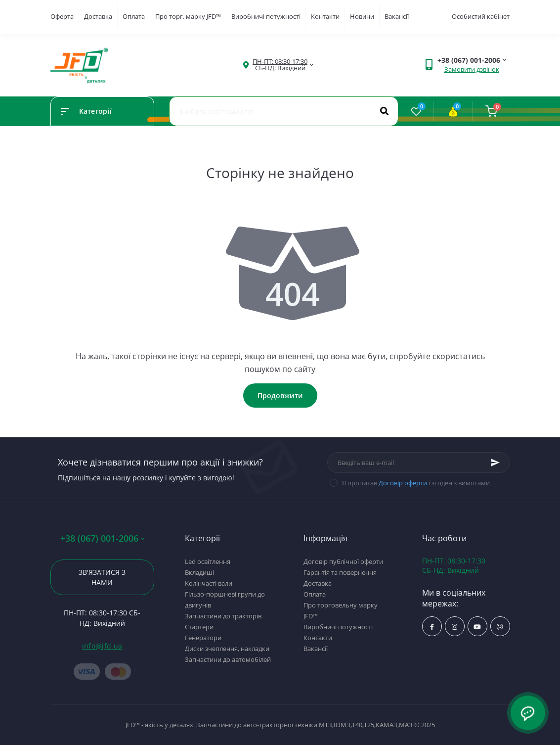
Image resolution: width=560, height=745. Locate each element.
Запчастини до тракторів (223, 616)
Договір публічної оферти (343, 561)
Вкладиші (199, 572)
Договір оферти (403, 483)
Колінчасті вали (209, 583)
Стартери (199, 627)
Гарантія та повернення (340, 572)
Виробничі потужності (266, 16)
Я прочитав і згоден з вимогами (416, 483)
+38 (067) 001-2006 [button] (102, 538)
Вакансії (397, 16)
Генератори (203, 638)
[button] (280, 65)
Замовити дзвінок (472, 69)
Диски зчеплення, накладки (227, 649)
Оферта (62, 16)
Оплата (134, 16)
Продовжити (280, 396)
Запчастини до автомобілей (228, 659)
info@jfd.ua (102, 646)
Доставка (98, 16)
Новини (362, 16)
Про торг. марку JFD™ (188, 16)
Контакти (325, 16)
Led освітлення (208, 561)
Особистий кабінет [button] (481, 16)
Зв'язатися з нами (102, 577)
